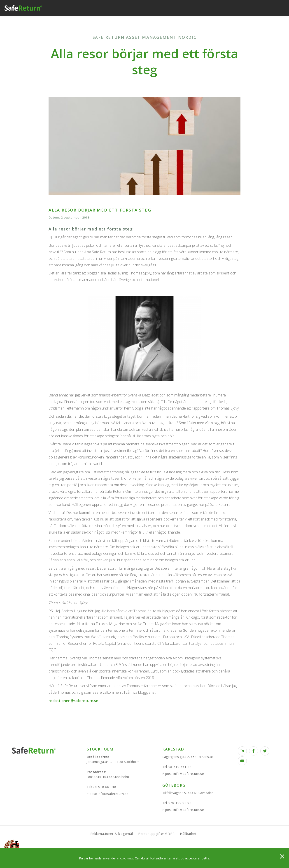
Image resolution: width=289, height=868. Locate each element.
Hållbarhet (188, 834)
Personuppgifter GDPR (156, 834)
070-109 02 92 (180, 803)
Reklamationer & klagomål (112, 834)
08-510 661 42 (180, 767)
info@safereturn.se (113, 794)
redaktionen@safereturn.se (73, 701)
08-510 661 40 (104, 787)
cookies (127, 858)
